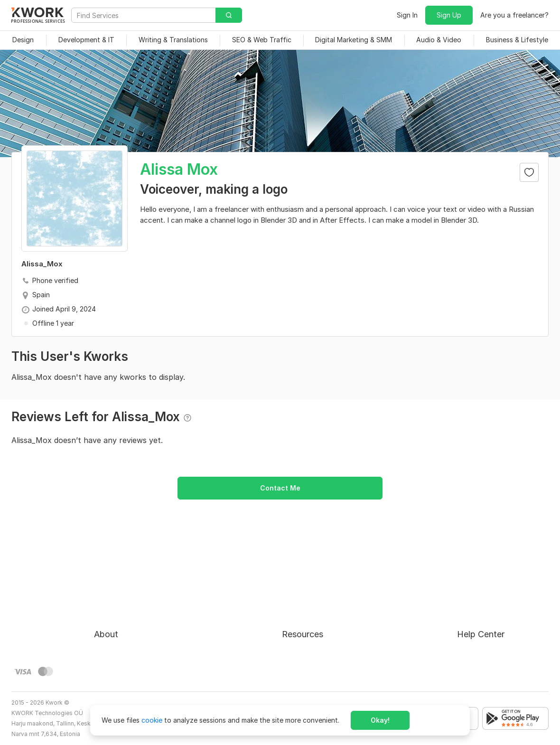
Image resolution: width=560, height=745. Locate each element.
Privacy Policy (116, 637)
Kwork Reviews (305, 654)
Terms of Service (121, 620)
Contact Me (280, 488)
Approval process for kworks (503, 586)
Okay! (380, 720)
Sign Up (449, 15)
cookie (152, 720)
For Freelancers (306, 586)
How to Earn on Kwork (317, 603)
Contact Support (484, 620)
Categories (299, 620)
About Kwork (114, 586)
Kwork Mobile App (310, 671)
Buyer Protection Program (135, 603)
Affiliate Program (309, 637)
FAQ (464, 603)
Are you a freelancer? (514, 15)
